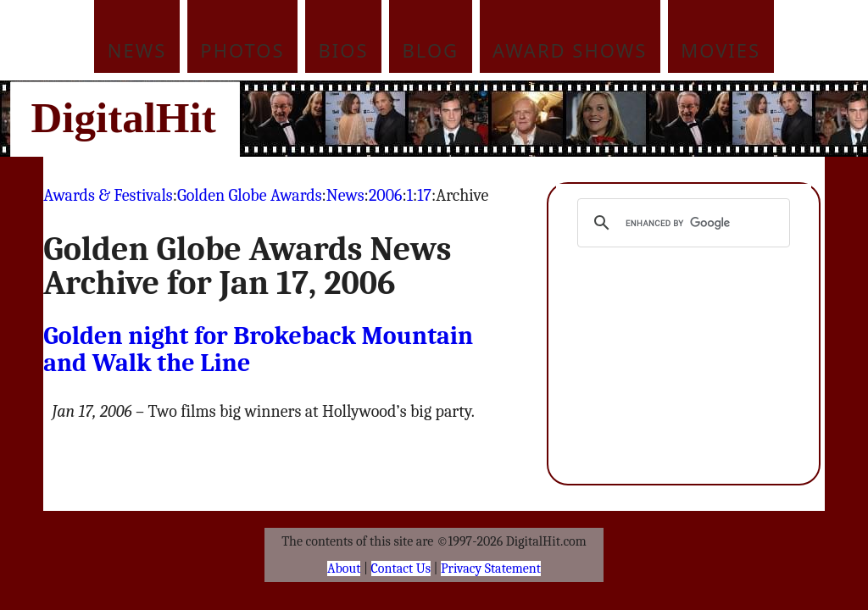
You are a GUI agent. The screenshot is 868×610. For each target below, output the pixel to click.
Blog (431, 50)
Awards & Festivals (108, 195)
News (137, 50)
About (344, 568)
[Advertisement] (548, 119)
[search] (681, 223)
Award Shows (570, 50)
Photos (242, 50)
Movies (721, 50)
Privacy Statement (491, 568)
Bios (344, 50)
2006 (386, 195)
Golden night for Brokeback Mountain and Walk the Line (258, 349)
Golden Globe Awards (250, 195)
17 (424, 195)
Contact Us (401, 568)
